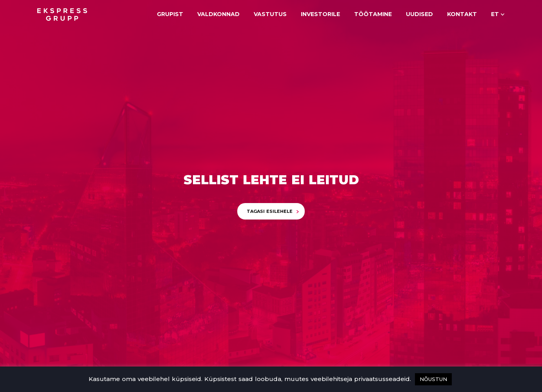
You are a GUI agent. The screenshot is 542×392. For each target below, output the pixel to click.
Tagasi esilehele (270, 211)
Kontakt (462, 14)
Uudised (419, 14)
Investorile (320, 14)
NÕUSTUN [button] (433, 379)
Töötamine (373, 14)
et (495, 14)
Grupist (170, 14)
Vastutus (270, 14)
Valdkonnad (218, 14)
